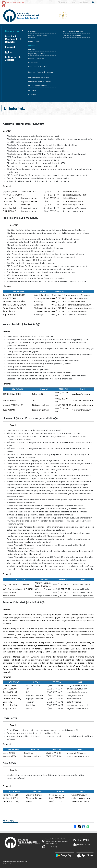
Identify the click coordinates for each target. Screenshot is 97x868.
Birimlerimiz (33, 45)
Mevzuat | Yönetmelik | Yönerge (41, 72)
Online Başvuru (34, 41)
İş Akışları (32, 95)
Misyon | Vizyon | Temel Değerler (38, 36)
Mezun (73, 2)
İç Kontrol (32, 91)
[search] (94, 2)
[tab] (14, 31)
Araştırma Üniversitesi (16, 2)
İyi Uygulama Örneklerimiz (39, 85)
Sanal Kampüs (83, 2)
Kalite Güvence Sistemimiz (39, 77)
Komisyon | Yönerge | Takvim (40, 81)
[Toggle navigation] (90, 12)
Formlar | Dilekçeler (36, 59)
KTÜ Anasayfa (62, 2)
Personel (32, 49)
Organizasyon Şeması (37, 53)
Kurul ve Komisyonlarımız (73, 35)
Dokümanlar (33, 63)
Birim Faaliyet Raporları (38, 67)
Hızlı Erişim (33, 31)
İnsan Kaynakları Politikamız (74, 31)
